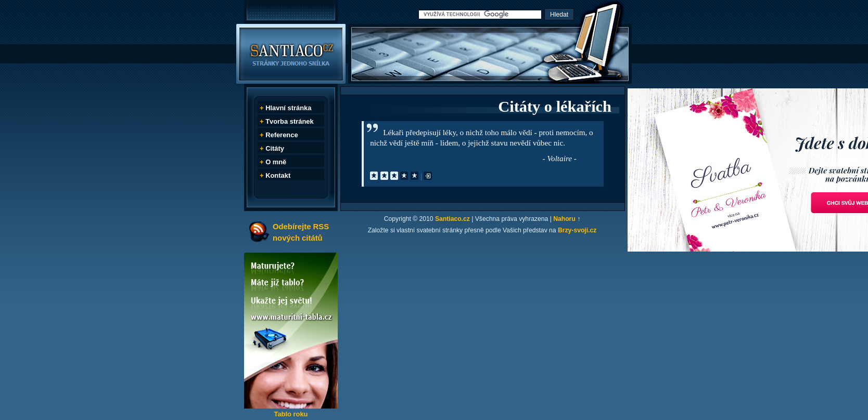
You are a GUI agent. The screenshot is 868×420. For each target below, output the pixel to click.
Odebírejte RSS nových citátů (301, 232)
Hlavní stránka (288, 108)
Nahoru (564, 219)
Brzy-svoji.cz (577, 230)
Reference (282, 135)
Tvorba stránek (290, 121)
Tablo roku (291, 414)
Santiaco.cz (452, 219)
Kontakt (278, 175)
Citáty (275, 148)
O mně (276, 162)
